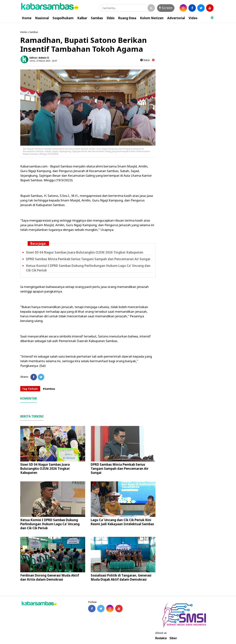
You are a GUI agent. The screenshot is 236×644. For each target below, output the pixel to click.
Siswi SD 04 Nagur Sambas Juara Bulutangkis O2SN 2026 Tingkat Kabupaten (85, 252)
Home (27, 18)
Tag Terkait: (30, 389)
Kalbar (82, 18)
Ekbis (111, 18)
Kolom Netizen (152, 18)
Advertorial (176, 18)
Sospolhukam (63, 18)
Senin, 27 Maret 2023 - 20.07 (43, 61)
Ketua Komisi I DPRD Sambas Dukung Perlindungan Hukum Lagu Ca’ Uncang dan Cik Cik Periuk (50, 524)
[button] (212, 16)
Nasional (42, 18)
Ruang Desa (127, 18)
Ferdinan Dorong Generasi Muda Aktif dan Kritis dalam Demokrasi (50, 577)
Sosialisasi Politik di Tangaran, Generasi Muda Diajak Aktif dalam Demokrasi (121, 577)
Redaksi (161, 638)
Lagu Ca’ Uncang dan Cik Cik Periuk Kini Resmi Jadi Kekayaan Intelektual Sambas (122, 522)
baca (145, 60)
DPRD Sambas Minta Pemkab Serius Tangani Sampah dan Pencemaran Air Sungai (88, 259)
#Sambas (49, 389)
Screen (166, 8)
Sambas (97, 18)
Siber (173, 638)
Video (193, 18)
